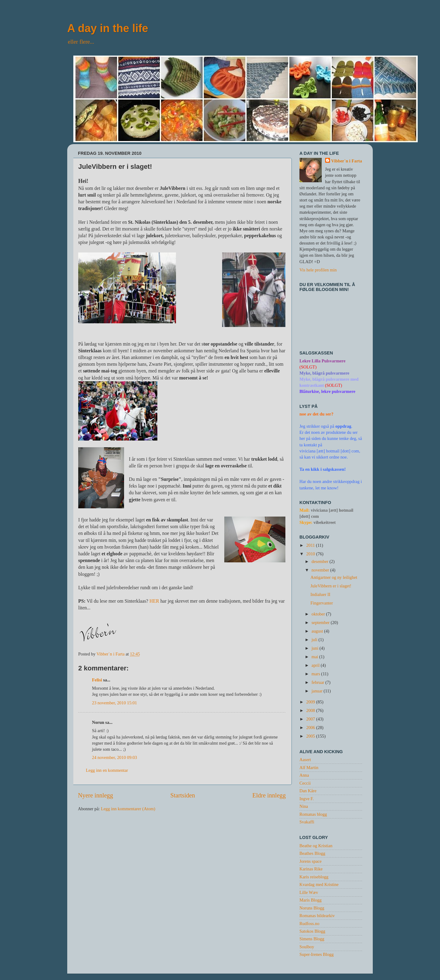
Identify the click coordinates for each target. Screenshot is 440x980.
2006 (311, 728)
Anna (304, 775)
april (316, 665)
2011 (311, 545)
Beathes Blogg (312, 853)
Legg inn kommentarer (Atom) (128, 809)
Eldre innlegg (269, 795)
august (318, 631)
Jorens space (310, 861)
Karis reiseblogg (314, 877)
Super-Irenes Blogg (317, 954)
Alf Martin (309, 768)
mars (317, 674)
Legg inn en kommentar (107, 770)
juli (315, 640)
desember (321, 561)
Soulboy (307, 947)
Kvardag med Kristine (319, 884)
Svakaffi (307, 822)
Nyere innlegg (95, 795)
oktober (319, 614)
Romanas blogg (313, 814)
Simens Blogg (312, 939)
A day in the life (108, 28)
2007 (311, 719)
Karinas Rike (311, 869)
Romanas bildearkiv (317, 916)
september (321, 622)
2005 (311, 736)
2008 (311, 710)
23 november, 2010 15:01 (114, 703)
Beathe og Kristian (316, 846)
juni (316, 648)
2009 (311, 702)
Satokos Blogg (312, 931)
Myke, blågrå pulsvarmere (324, 373)
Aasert (305, 760)
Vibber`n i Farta (347, 161)
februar (319, 682)
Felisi (97, 680)
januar (318, 691)
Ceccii (305, 783)
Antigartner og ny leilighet (334, 577)
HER (154, 601)
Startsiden (183, 795)
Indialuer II (320, 594)
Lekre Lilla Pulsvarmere (323, 361)
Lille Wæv (309, 892)
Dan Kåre (308, 791)
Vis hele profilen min (318, 270)
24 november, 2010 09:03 (114, 757)
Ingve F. (307, 799)
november (321, 570)
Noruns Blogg (312, 908)
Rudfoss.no (309, 924)
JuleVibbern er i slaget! (331, 586)
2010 (311, 554)
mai (315, 657)
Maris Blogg (310, 900)
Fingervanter (322, 603)
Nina (304, 806)
